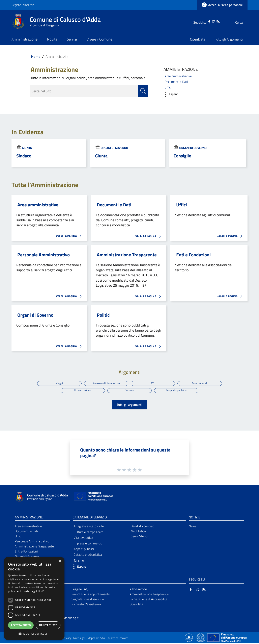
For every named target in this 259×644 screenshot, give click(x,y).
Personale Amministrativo (44, 255)
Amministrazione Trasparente (127, 255)
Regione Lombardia (23, 5)
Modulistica (138, 532)
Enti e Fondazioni (193, 255)
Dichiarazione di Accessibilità (148, 600)
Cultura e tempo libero (89, 533)
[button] (170, 94)
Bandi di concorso (142, 527)
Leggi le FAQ (80, 590)
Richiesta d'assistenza (86, 605)
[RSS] (210, 21)
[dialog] (34, 598)
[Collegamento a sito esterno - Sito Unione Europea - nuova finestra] (93, 498)
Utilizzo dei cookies (118, 639)
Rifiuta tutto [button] (48, 625)
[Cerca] (243, 22)
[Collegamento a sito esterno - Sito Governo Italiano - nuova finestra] (201, 638)
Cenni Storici (139, 537)
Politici (104, 315)
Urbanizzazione (82, 391)
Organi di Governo (114, 148)
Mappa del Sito (96, 639)
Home (36, 57)
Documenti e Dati (176, 82)
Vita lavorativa (83, 538)
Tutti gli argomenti (129, 405)
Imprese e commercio (88, 544)
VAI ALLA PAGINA (70, 236)
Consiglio (182, 156)
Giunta (27, 148)
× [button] (60, 561)
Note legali (79, 639)
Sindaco (24, 156)
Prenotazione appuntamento (91, 595)
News (193, 527)
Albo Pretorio (138, 590)
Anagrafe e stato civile (89, 527)
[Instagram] (206, 21)
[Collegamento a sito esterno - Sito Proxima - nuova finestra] (189, 638)
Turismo (130, 391)
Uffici (168, 87)
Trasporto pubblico (177, 391)
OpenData (136, 605)
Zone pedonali (201, 383)
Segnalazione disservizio (88, 600)
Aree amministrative (178, 76)
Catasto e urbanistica (88, 555)
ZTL (153, 383)
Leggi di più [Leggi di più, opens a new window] (38, 591)
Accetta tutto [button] (21, 625)
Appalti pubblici (84, 550)
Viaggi (58, 383)
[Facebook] (201, 21)
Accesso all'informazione (106, 383)
